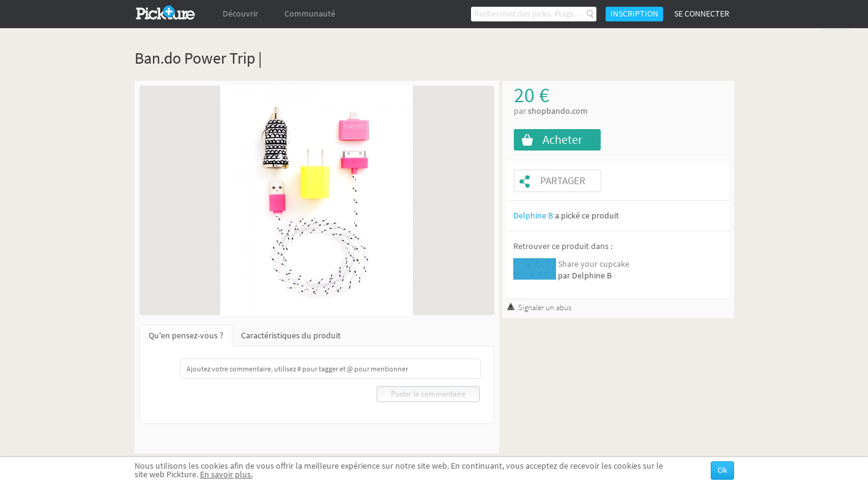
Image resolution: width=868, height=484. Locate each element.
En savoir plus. (226, 475)
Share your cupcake (594, 264)
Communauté (310, 14)
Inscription (634, 14)
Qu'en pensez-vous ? (186, 336)
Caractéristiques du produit (291, 336)
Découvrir (240, 14)
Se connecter (702, 14)
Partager (563, 181)
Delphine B (533, 216)
